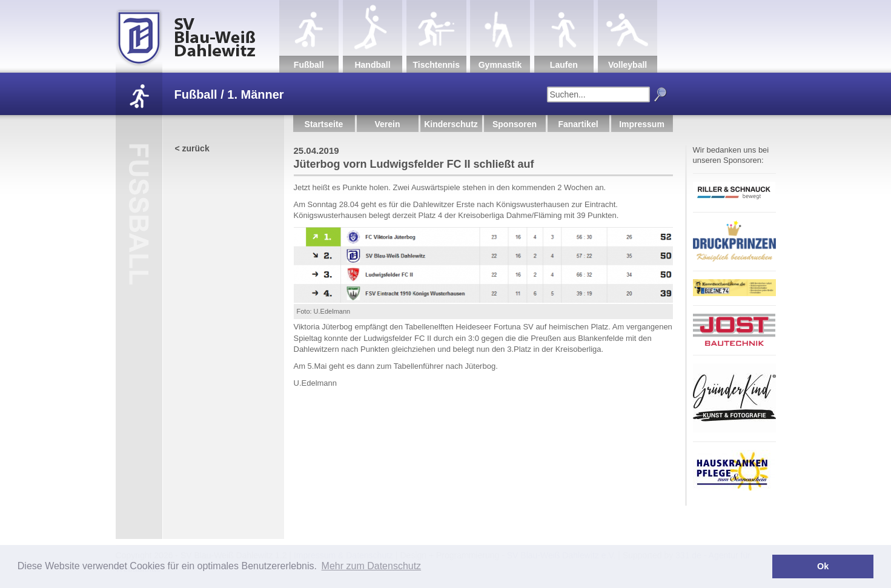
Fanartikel (578, 124)
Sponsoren (515, 124)
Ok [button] (823, 566)
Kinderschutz (451, 124)
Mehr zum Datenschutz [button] (372, 566)
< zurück (192, 148)
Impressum (642, 124)
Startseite (324, 124)
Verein (387, 124)
